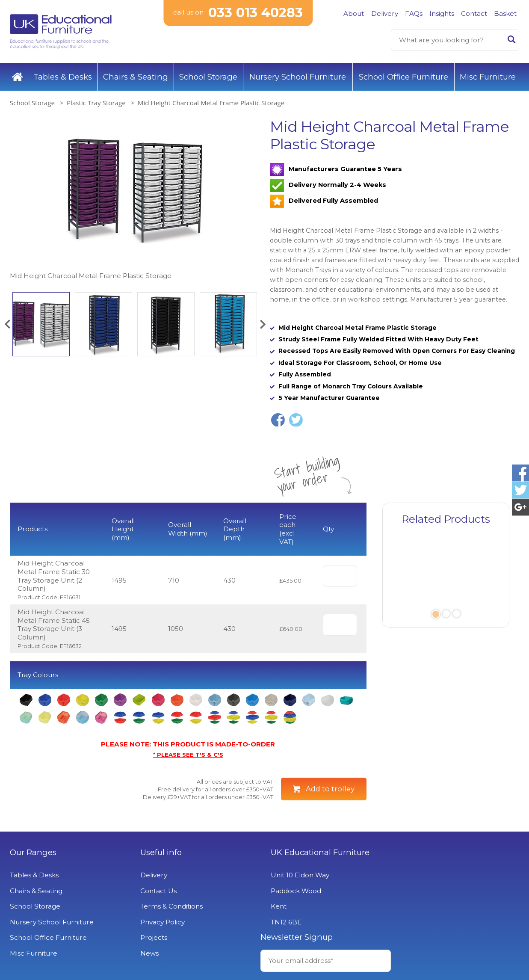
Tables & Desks (63, 77)
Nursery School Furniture (298, 77)
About (354, 13)
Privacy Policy (162, 922)
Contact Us (158, 891)
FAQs (414, 13)
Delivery (385, 13)
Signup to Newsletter (454, 907)
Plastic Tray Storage (96, 103)
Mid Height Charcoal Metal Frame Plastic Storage (211, 103)
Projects (153, 937)
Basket (505, 13)
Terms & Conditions (171, 906)
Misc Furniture (488, 77)
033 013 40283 (256, 13)
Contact (474, 13)
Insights (442, 13)
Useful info (161, 853)
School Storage (208, 77)
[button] (7, 324)
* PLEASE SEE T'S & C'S (188, 755)
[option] (134, 200)
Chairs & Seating (136, 77)
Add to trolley (330, 789)
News (149, 953)
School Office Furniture (403, 77)
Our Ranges (33, 853)
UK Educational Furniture (319, 853)
